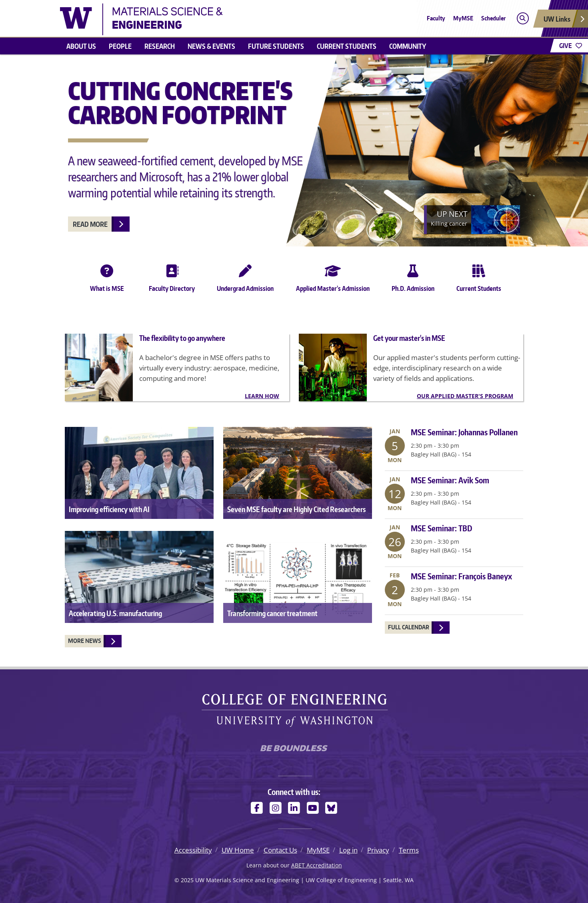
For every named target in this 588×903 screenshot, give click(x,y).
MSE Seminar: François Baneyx (461, 576)
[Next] (472, 220)
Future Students (276, 46)
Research (160, 46)
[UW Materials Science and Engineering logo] (141, 18)
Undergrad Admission (245, 276)
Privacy (378, 850)
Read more (90, 224)
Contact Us (280, 850)
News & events (211, 46)
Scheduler (493, 18)
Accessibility (193, 850)
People (120, 46)
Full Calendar (409, 627)
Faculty (436, 18)
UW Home (238, 850)
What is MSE (107, 276)
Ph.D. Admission (413, 276)
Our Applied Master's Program (465, 396)
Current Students (347, 46)
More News (85, 641)
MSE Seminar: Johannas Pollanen (464, 432)
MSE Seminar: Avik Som (450, 480)
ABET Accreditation (317, 865)
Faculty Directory (172, 276)
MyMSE (463, 18)
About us (81, 46)
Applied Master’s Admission (333, 276)
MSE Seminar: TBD (441, 528)
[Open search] (523, 19)
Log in (348, 850)
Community (408, 46)
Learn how (262, 396)
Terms (409, 850)
